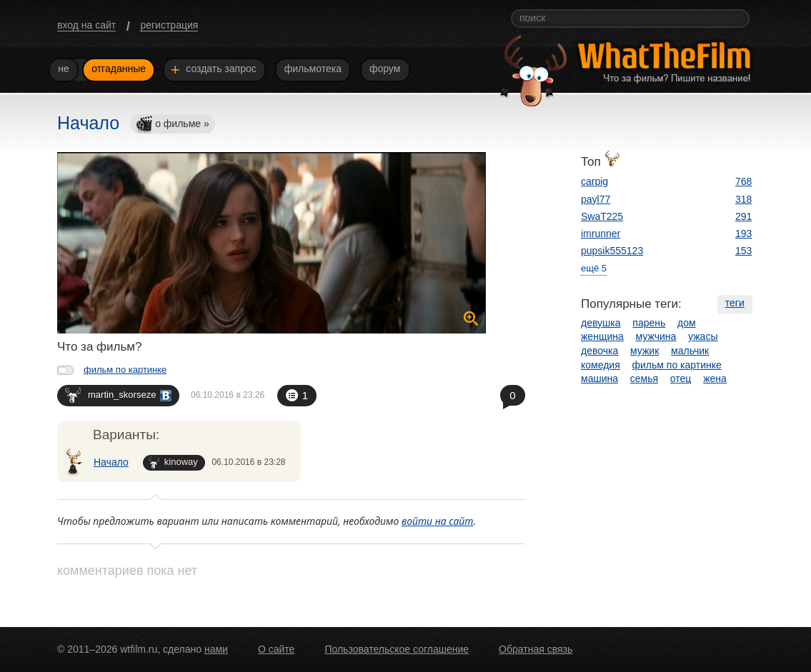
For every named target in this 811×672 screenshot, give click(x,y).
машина (599, 378)
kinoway (173, 462)
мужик (645, 351)
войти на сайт (438, 521)
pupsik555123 (612, 251)
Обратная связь (536, 649)
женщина (602, 336)
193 (743, 234)
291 (743, 216)
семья (644, 378)
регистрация (169, 25)
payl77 (596, 199)
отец (681, 378)
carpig (594, 181)
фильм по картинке (125, 370)
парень (649, 323)
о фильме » (172, 125)
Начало (111, 462)
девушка (601, 323)
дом (687, 323)
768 (743, 181)
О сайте (276, 649)
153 (743, 251)
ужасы (703, 336)
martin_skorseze (118, 395)
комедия (601, 365)
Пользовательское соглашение (397, 649)
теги (735, 303)
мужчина (656, 336)
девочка (599, 351)
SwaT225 (602, 216)
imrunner (601, 234)
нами (216, 649)
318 (743, 199)
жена (715, 378)
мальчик (690, 351)
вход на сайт (86, 25)
